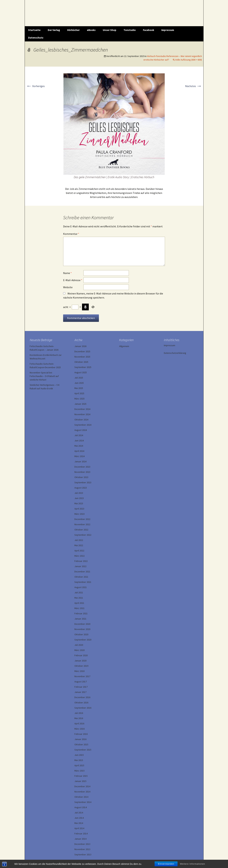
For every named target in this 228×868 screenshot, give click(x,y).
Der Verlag (54, 30)
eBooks (91, 30)
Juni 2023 (79, 498)
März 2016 (79, 729)
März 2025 (79, 399)
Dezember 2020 (82, 624)
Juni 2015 (79, 755)
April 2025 (79, 393)
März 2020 (79, 650)
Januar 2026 (80, 346)
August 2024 (81, 430)
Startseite (34, 30)
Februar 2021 (81, 613)
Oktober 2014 (81, 797)
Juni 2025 (79, 383)
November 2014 (82, 792)
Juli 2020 (79, 645)
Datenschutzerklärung (175, 353)
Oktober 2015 (81, 744)
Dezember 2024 (82, 409)
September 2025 (83, 367)
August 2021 (81, 587)
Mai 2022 (79, 545)
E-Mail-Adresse (73, 280)
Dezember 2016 (82, 697)
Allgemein (124, 346)
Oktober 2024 (81, 420)
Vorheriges (36, 86)
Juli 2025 (79, 378)
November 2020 (82, 629)
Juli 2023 (79, 493)
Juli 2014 (79, 813)
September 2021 (83, 582)
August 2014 (81, 807)
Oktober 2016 (81, 703)
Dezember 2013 (82, 844)
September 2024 (83, 425)
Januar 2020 (80, 661)
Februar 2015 (81, 776)
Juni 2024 (79, 441)
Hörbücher (73, 30)
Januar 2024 (80, 461)
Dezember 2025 (82, 351)
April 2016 (79, 723)
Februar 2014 (81, 834)
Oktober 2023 (81, 477)
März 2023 (79, 514)
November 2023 (82, 472)
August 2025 (81, 372)
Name (67, 273)
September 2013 (83, 854)
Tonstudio (130, 30)
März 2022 (79, 556)
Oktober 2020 (81, 634)
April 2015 (79, 765)
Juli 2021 (79, 592)
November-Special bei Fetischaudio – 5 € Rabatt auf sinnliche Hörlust (44, 376)
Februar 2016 (81, 734)
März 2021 (79, 608)
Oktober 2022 (81, 530)
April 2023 (79, 509)
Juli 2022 (79, 540)
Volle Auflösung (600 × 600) (189, 60)
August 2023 (81, 488)
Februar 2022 (81, 561)
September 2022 (83, 535)
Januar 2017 (80, 692)
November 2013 (82, 849)
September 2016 (83, 708)
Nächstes (193, 86)
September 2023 (83, 482)
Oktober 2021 (81, 577)
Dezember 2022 (82, 519)
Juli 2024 (79, 435)
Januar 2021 (80, 619)
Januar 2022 (80, 566)
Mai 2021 (79, 598)
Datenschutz (36, 38)
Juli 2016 (79, 713)
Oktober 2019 (81, 666)
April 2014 (79, 828)
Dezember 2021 (82, 572)
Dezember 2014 (82, 786)
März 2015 (79, 771)
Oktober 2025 (81, 362)
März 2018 (79, 671)
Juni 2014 (79, 818)
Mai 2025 (79, 388)
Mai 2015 (79, 760)
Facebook (149, 30)
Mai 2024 (79, 446)
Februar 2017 (81, 687)
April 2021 (79, 603)
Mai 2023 (79, 503)
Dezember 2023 (82, 467)
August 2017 (81, 682)
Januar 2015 (80, 781)
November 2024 (82, 414)
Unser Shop (110, 30)
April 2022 (79, 551)
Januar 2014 (80, 839)
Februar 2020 (81, 655)
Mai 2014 (79, 823)
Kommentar (71, 234)
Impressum (168, 30)
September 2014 (83, 802)
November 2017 (82, 676)
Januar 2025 (80, 404)
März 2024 (79, 456)
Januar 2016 (80, 739)
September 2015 (83, 750)
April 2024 (79, 451)
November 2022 (82, 524)
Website (68, 287)
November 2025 (82, 357)
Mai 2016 (79, 718)
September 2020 (83, 640)
